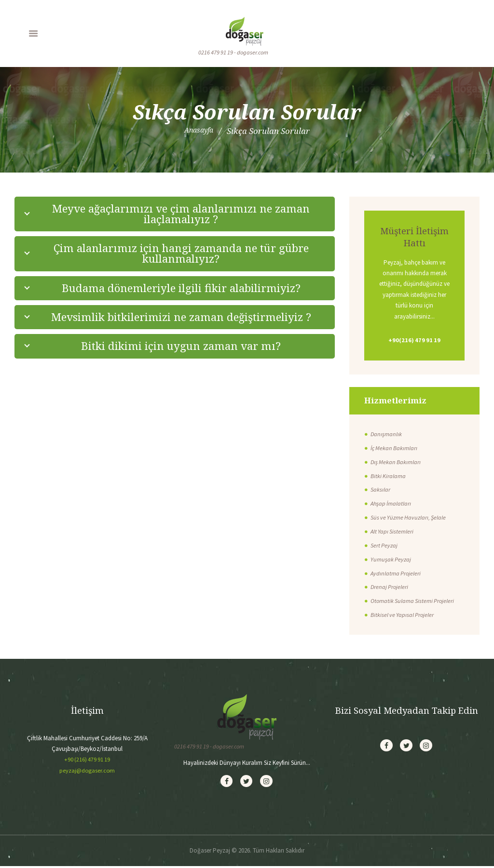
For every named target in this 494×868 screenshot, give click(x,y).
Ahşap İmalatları (391, 504)
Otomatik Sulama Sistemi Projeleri (414, 602)
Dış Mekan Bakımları (397, 462)
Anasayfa (199, 131)
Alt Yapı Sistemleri (393, 532)
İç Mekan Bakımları (395, 448)
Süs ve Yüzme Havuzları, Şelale (410, 518)
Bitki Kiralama (389, 476)
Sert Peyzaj (384, 546)
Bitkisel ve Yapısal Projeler (403, 615)
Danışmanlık (386, 434)
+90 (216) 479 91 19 (87, 760)
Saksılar (381, 490)
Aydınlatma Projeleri (396, 574)
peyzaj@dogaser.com (87, 771)
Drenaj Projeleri (390, 588)
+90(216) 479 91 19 (415, 341)
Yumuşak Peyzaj (391, 560)
